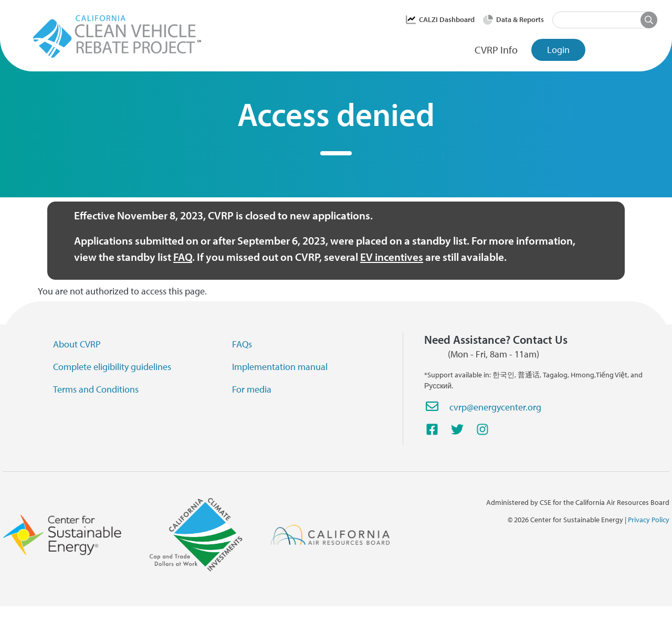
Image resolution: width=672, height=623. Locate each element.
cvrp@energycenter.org (495, 407)
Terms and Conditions (96, 389)
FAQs (242, 344)
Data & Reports (520, 19)
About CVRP (77, 344)
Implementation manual (280, 367)
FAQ (183, 257)
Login (558, 50)
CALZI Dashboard (447, 19)
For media (252, 389)
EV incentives (392, 257)
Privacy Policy (649, 520)
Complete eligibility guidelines (112, 367)
